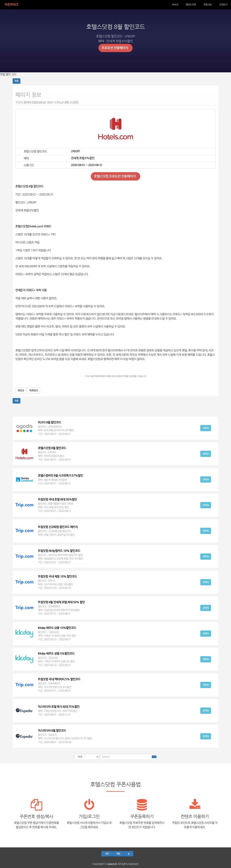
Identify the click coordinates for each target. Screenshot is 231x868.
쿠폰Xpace (8, 5)
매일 (118, 854)
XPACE (182, 4)
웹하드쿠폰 (196, 4)
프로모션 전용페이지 (115, 48)
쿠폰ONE (211, 4)
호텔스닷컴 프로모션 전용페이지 (115, 176)
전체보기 (224, 4)
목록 (17, 81)
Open (206, 428)
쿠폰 (107, 854)
